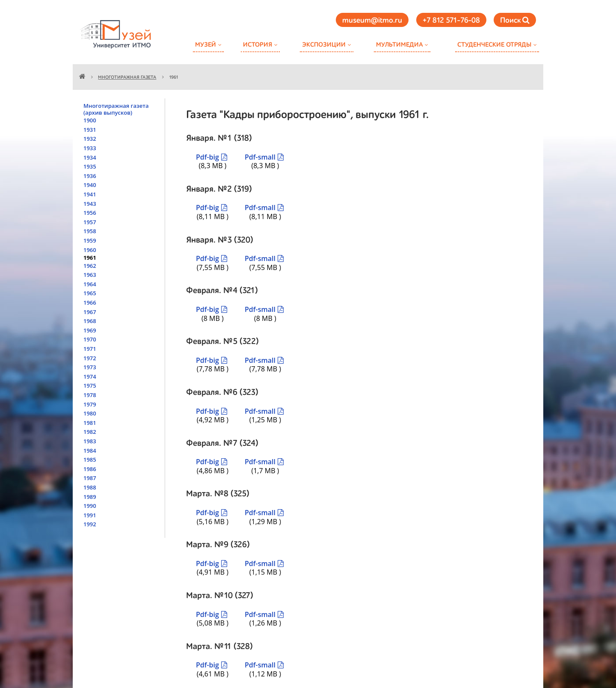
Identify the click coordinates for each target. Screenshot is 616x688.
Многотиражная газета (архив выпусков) (116, 109)
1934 (90, 157)
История (258, 45)
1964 (90, 284)
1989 (90, 497)
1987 (90, 478)
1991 (90, 515)
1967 (90, 312)
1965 (90, 293)
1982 (90, 432)
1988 (90, 487)
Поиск (515, 20)
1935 (90, 166)
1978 (90, 395)
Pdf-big (207, 157)
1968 (90, 321)
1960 (90, 250)
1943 (90, 204)
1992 (90, 524)
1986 (90, 469)
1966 (90, 302)
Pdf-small (260, 157)
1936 (90, 176)
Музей (206, 45)
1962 (90, 266)
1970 (90, 339)
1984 (90, 451)
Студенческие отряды (494, 45)
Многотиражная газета (127, 78)
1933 (90, 148)
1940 (90, 185)
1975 (90, 386)
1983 (90, 441)
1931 (90, 130)
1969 (90, 330)
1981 (90, 423)
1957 (90, 222)
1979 (90, 404)
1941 (90, 194)
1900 (90, 120)
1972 (90, 358)
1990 (90, 506)
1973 (90, 367)
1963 (90, 275)
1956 (90, 213)
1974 (90, 377)
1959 (90, 240)
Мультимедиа (399, 45)
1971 (90, 349)
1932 (90, 139)
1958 (90, 231)
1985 (90, 460)
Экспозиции (324, 45)
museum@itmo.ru (372, 21)
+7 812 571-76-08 (451, 21)
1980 (90, 413)
